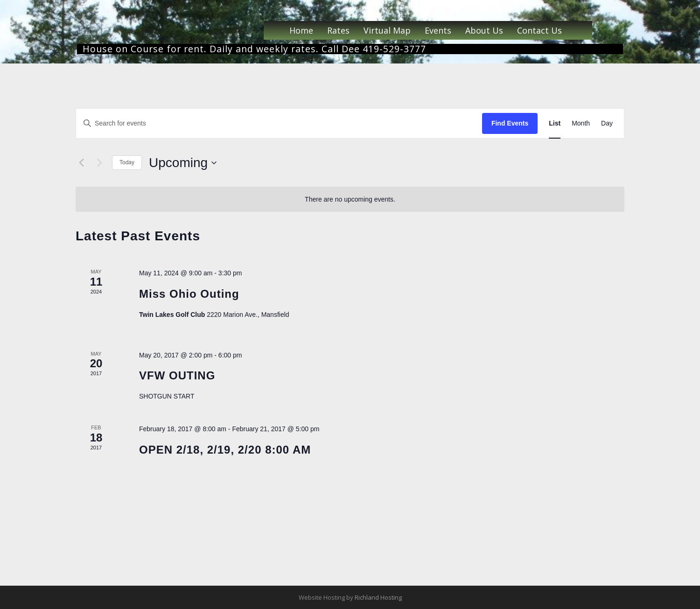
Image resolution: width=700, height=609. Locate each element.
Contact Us (539, 30)
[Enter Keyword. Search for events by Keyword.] (279, 123)
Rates (338, 30)
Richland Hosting (378, 597)
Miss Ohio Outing (189, 294)
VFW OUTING (177, 375)
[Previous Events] (81, 163)
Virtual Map (387, 30)
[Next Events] (99, 163)
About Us (484, 30)
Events (438, 30)
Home (301, 30)
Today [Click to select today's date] (127, 162)
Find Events (510, 123)
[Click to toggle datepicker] (183, 163)
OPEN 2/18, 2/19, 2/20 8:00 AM (225, 450)
